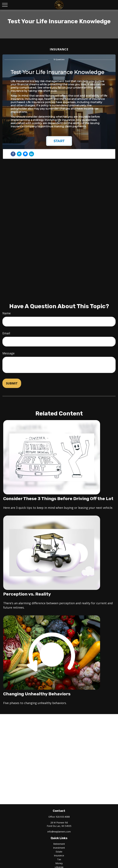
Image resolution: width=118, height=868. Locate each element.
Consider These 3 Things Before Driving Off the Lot (58, 499)
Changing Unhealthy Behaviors (37, 694)
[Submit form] (12, 383)
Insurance (59, 855)
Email (6, 333)
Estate (59, 852)
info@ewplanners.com (59, 832)
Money (59, 863)
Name (7, 313)
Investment (59, 848)
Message (8, 353)
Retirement (59, 844)
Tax (59, 859)
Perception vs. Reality (27, 594)
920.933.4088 (63, 817)
